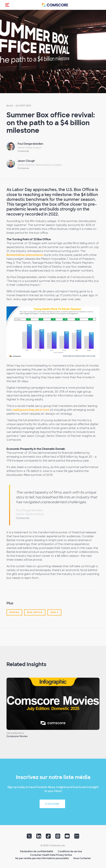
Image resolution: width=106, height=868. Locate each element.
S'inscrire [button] (52, 804)
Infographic (15, 733)
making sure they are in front (31, 410)
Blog (10, 106)
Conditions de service (70, 851)
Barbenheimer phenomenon (25, 255)
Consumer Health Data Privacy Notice (51, 855)
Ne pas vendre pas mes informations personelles (42, 858)
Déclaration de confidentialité (37, 851)
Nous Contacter (82, 858)
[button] (7, 5)
